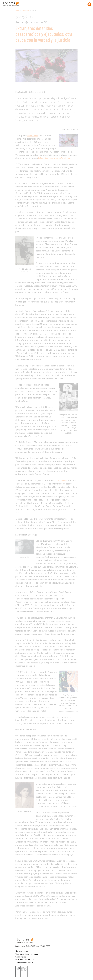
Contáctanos (21, 957)
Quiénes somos (22, 951)
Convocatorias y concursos (27, 954)
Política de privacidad (24, 960)
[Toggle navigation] (83, 4)
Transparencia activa (24, 963)
